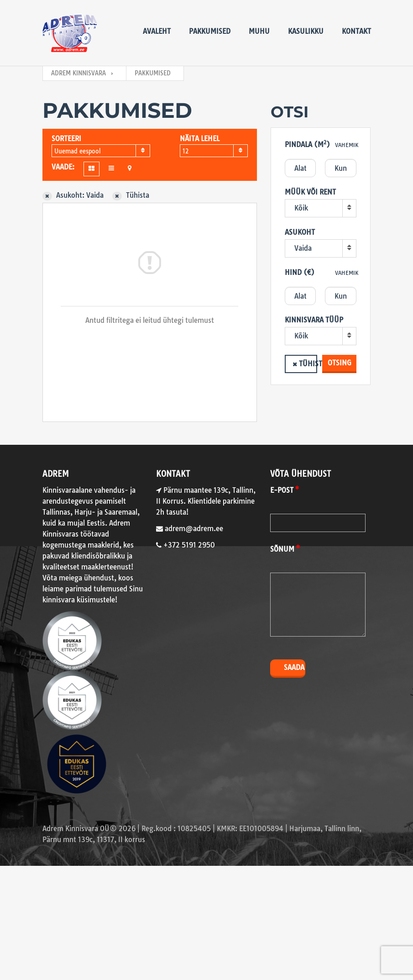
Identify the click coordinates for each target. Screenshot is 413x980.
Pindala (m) (307, 144)
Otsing (340, 363)
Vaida (303, 248)
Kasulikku (306, 31)
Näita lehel (200, 139)
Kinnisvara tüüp (314, 320)
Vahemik (347, 145)
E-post (282, 490)
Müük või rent (310, 192)
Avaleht (157, 31)
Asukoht (300, 232)
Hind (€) (300, 272)
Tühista (308, 364)
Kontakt (356, 31)
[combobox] (101, 151)
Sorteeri (66, 139)
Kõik (301, 208)
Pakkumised (210, 31)
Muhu (259, 31)
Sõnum (282, 549)
